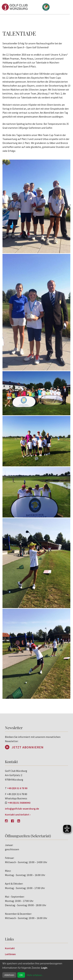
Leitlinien (10, 954)
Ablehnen (9, 975)
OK (21, 975)
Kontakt (10, 948)
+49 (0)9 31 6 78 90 (17, 788)
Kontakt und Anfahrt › (18, 814)
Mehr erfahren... (35, 975)
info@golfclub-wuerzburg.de (22, 809)
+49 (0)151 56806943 (19, 803)
